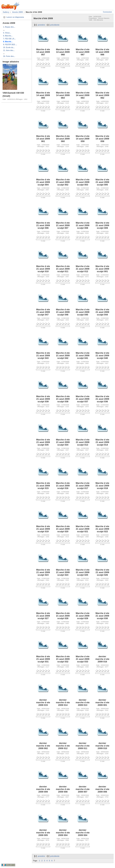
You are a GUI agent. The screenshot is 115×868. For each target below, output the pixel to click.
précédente (55, 25)
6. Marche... (8, 36)
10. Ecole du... (9, 47)
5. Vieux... (7, 33)
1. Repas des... (9, 27)
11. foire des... (9, 50)
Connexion (107, 12)
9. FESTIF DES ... (10, 45)
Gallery (6, 12)
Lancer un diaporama (15, 17)
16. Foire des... (9, 56)
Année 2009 (17, 12)
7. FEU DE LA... (9, 39)
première (41, 25)
